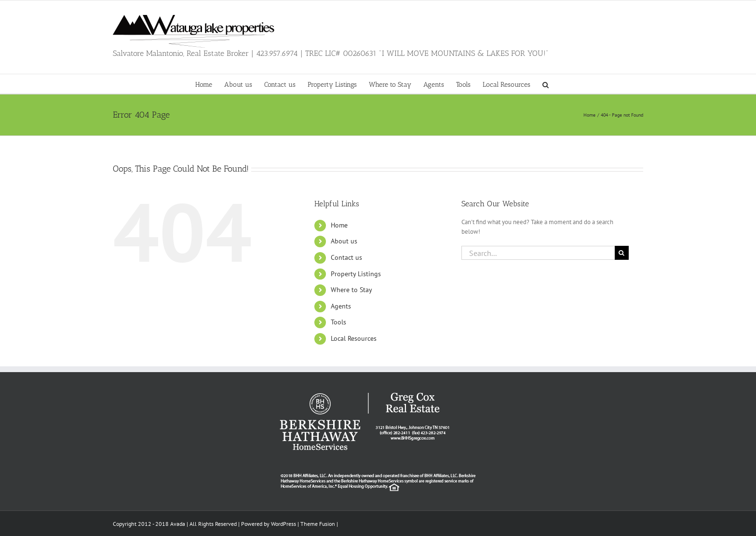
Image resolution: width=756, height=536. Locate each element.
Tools (338, 322)
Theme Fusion (318, 524)
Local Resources (354, 338)
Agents (341, 306)
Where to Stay (351, 290)
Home (339, 225)
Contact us (346, 257)
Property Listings (356, 274)
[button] (546, 84)
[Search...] (538, 253)
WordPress (283, 524)
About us (344, 241)
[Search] (622, 253)
